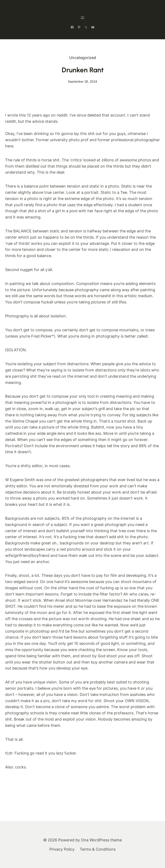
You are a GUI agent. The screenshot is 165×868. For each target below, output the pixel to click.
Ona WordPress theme (101, 840)
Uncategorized (83, 58)
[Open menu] (82, 18)
